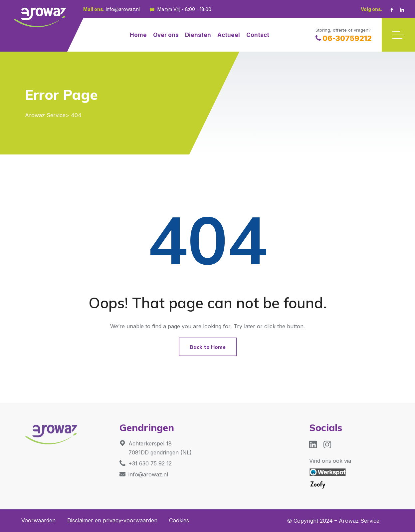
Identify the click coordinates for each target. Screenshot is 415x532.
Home (138, 35)
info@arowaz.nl (123, 9)
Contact (258, 35)
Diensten (198, 35)
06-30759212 (344, 38)
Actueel (229, 35)
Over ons (166, 35)
